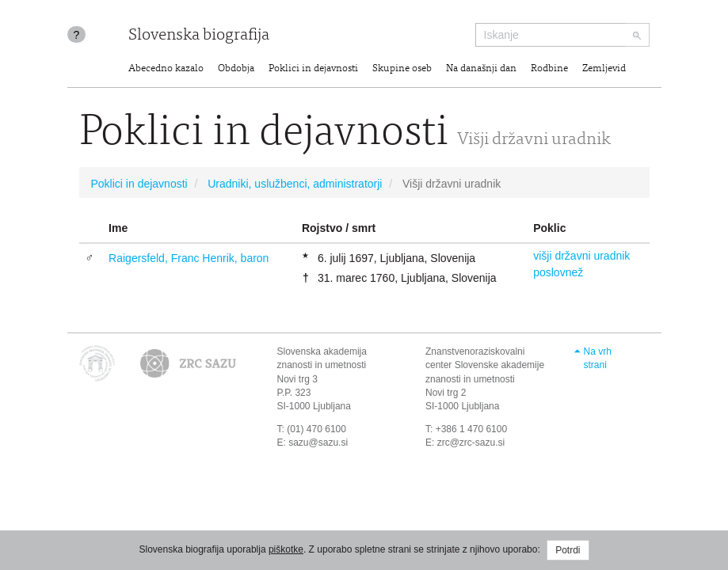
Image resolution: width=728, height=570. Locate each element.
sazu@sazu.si (318, 443)
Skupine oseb (402, 69)
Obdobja (236, 69)
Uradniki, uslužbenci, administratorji (295, 184)
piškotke (286, 549)
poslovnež (558, 272)
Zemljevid (604, 69)
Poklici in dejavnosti (313, 69)
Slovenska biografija (199, 36)
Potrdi (568, 550)
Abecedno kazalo (166, 69)
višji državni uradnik (581, 256)
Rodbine (549, 69)
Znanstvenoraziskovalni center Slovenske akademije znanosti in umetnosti (485, 365)
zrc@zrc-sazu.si (471, 443)
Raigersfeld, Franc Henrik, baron (189, 258)
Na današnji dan (481, 69)
